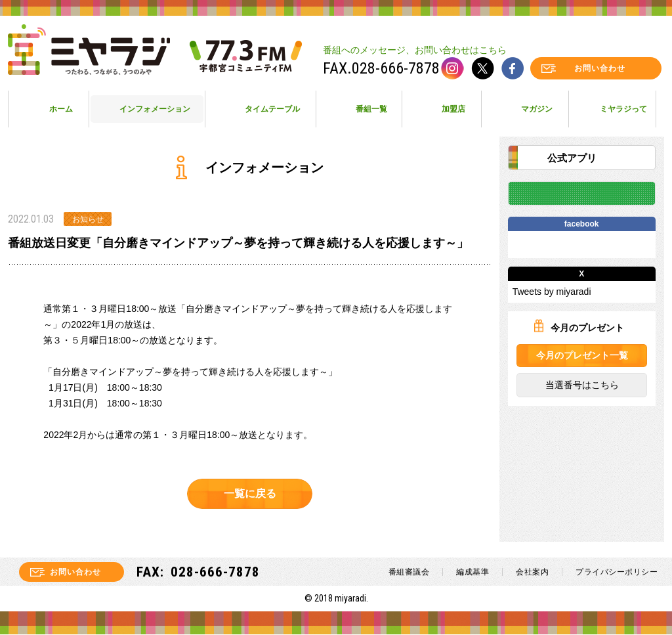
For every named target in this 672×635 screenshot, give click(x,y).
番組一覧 (371, 109)
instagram (452, 68)
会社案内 (532, 573)
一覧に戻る (249, 493)
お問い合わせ (600, 68)
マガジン (537, 109)
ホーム (61, 109)
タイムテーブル (272, 109)
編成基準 (472, 573)
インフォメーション (155, 109)
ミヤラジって (623, 109)
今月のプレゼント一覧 (581, 356)
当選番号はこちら (581, 385)
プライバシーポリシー (617, 573)
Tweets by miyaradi (552, 292)
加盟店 (453, 109)
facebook (513, 68)
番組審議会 (409, 573)
